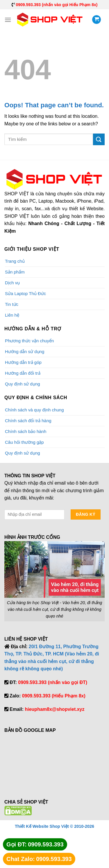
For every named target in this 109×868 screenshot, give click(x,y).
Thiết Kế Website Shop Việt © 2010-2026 (54, 826)
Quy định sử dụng (23, 384)
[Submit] (99, 139)
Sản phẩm (15, 272)
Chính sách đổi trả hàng (28, 421)
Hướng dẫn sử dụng (25, 351)
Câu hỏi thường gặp (24, 442)
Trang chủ (15, 261)
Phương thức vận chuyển (29, 341)
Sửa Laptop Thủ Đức (25, 293)
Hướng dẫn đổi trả (23, 373)
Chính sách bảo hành (26, 431)
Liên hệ (12, 315)
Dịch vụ (12, 283)
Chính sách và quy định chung (34, 410)
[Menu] (8, 20)
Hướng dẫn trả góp (23, 362)
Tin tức (12, 304)
